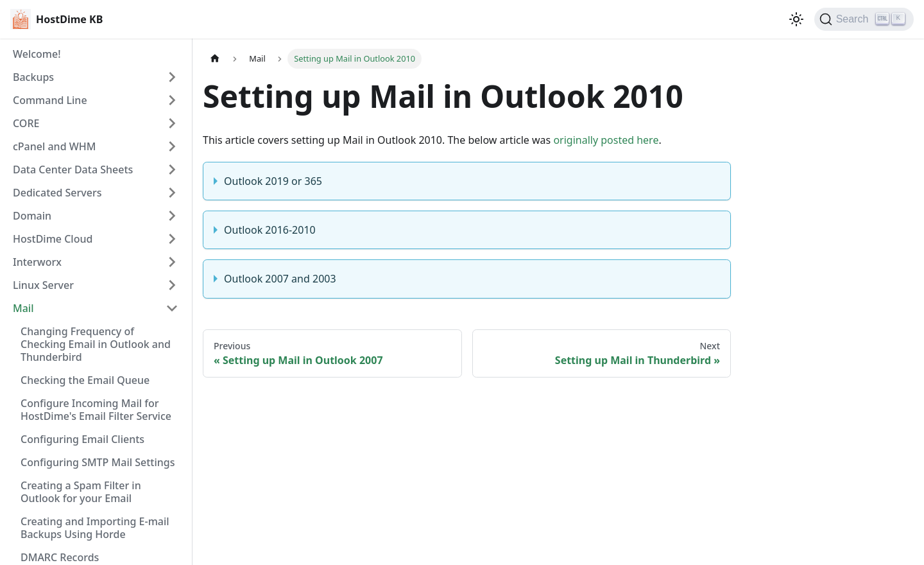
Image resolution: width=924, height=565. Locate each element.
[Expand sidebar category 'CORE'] (172, 123)
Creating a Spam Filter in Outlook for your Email (81, 492)
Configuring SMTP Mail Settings (98, 462)
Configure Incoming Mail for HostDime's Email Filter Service (96, 410)
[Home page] (215, 59)
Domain (32, 216)
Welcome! (37, 54)
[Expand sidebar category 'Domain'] (172, 216)
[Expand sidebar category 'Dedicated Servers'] (172, 193)
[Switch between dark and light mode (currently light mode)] (796, 19)
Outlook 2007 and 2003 (280, 279)
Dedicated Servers (57, 193)
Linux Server (43, 285)
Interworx (37, 262)
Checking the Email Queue (85, 380)
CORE (26, 123)
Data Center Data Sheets (73, 169)
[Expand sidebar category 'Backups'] (172, 77)
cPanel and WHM (54, 146)
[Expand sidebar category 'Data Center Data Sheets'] (172, 169)
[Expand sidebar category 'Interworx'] (172, 262)
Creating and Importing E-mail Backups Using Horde (95, 528)
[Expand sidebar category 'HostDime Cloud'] (172, 239)
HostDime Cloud (53, 239)
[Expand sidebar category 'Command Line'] (172, 100)
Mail (23, 308)
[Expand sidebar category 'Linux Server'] (172, 285)
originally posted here (606, 140)
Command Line (50, 100)
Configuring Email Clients (82, 439)
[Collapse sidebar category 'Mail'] (172, 308)
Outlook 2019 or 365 (273, 181)
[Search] (864, 19)
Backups (33, 77)
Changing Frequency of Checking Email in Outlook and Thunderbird (96, 344)
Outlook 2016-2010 (270, 230)
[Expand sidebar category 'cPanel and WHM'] (172, 146)
